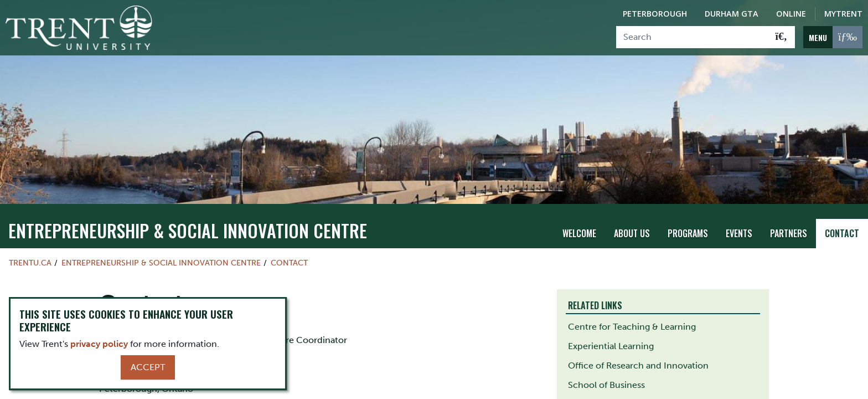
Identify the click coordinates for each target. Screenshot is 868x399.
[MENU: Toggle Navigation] (833, 37)
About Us (632, 233)
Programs (688, 233)
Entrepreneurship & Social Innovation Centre (188, 230)
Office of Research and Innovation (638, 365)
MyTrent (843, 14)
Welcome (579, 233)
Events (739, 233)
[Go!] (781, 37)
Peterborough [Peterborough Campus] (655, 14)
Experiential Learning (611, 346)
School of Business (606, 385)
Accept (148, 367)
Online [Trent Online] (791, 14)
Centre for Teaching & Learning (632, 327)
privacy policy (99, 344)
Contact (842, 233)
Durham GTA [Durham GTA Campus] (732, 14)
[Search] (692, 37)
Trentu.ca (30, 263)
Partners (789, 233)
